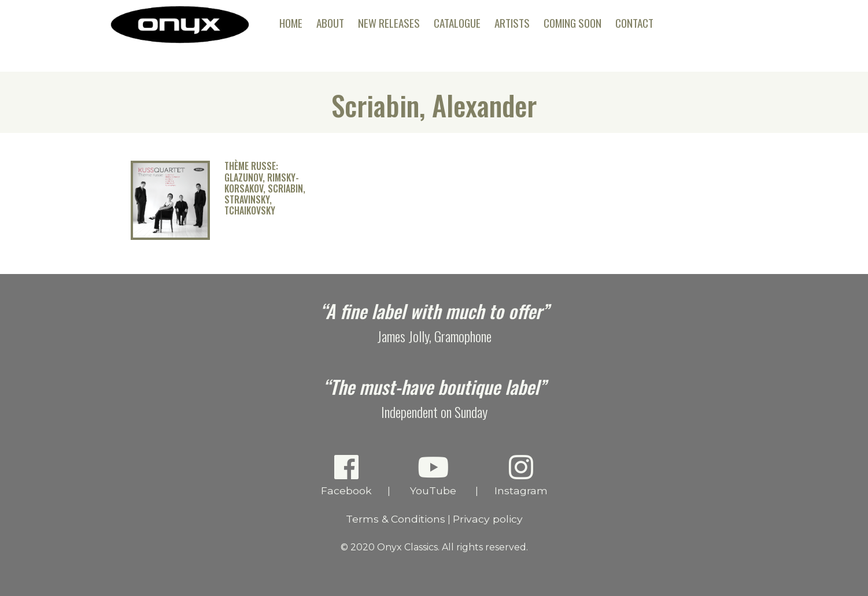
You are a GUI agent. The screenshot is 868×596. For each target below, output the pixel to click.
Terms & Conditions (396, 519)
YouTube (433, 475)
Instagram (521, 475)
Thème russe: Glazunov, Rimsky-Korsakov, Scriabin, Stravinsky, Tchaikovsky (265, 188)
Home (291, 23)
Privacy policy (488, 519)
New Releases (389, 23)
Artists (512, 23)
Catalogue (457, 23)
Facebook (346, 475)
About (330, 23)
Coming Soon (572, 23)
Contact (634, 23)
